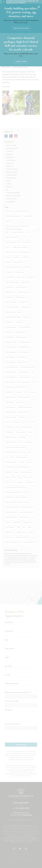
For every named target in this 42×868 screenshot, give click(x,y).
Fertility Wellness (11, 178)
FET (32, 372)
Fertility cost (9, 332)
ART (28, 232)
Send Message (21, 745)
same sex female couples (26, 512)
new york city (22, 452)
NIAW (30, 452)
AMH (7, 232)
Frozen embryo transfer (24, 382)
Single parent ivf (28, 522)
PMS (13, 482)
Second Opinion (24, 517)
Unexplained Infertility (29, 542)
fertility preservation (11, 342)
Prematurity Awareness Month (14, 492)
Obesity (22, 462)
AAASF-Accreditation (22, 211)
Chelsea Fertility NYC (12, 149)
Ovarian (29, 462)
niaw (7, 457)
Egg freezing (25, 282)
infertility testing (29, 834)
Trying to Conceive (11, 199)
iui (28, 417)
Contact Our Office (21, 62)
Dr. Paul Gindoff (10, 277)
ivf (6, 422)
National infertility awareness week (15, 447)
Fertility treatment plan (27, 367)
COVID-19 (25, 257)
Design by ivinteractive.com (22, 860)
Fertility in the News (12, 169)
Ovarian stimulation (23, 467)
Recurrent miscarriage (21, 497)
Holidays (19, 392)
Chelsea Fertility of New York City (21, 826)
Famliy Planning (10, 312)
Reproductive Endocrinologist (14, 502)
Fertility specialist (23, 347)
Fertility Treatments (11, 372)
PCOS (7, 477)
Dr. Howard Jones (19, 272)
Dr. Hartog (9, 154)
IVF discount (9, 427)
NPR (12, 457)
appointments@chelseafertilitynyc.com (21, 820)
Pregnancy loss (30, 482)
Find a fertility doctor (11, 377)
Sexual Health (17, 522)
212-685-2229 (24, 54)
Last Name (9, 631)
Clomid (8, 257)
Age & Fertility (29, 216)
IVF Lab (17, 427)
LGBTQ (30, 432)
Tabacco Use (9, 537)
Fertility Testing (10, 362)
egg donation (21, 840)
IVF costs (32, 422)
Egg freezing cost (10, 292)
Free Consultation (25, 377)
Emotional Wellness (11, 302)
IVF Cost (24, 422)
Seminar (8, 522)
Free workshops (10, 382)
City (6, 640)
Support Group (10, 532)
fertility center (9, 322)
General (9, 181)
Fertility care (27, 317)
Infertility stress (20, 402)
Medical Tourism (10, 442)
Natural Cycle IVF (10, 452)
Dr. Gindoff (9, 152)
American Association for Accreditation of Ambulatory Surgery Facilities (17, 227)
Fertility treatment (22, 362)
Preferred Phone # (11, 684)
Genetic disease (10, 387)
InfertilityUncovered (23, 412)
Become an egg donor (12, 237)
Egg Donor (31, 277)
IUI (32, 417)
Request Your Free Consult (21, 28)
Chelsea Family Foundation (20, 247)
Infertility (25, 68)
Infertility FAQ (9, 402)
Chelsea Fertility (10, 252)
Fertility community (11, 327)
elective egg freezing (32, 838)
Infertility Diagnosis (24, 397)
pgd (19, 477)
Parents (16, 472)
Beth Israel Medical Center (13, 242)
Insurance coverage (11, 417)
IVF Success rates (27, 427)
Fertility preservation (25, 342)
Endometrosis (23, 302)
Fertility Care (10, 163)
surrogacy (29, 840)
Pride (27, 492)
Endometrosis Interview (12, 307)
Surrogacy (31, 532)
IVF (7, 190)
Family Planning (17, 68)
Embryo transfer (20, 297)
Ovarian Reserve (10, 467)
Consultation (16, 257)
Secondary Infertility (11, 517)
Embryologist (9, 297)
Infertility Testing (10, 412)
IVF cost (16, 422)
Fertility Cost (10, 166)
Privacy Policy (21, 857)
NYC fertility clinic (21, 457)
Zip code (8, 666)
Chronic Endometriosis (24, 252)
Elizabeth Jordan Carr (24, 292)
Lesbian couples (21, 432)
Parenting (8, 472)
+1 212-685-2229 (21, 808)
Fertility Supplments (11, 352)
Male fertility (22, 437)
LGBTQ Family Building (13, 193)
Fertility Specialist (10, 347)
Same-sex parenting (11, 512)
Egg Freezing (9, 287)
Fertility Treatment (11, 175)
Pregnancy (20, 482)
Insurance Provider (12, 701)
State (7, 657)
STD (18, 527)
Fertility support (10, 357)
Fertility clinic (20, 322)
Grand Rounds (10, 392)
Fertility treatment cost (12, 367)
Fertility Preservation (12, 172)
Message (8, 710)
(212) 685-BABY (21, 803)
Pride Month (9, 497)
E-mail (7, 675)
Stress (30, 527)
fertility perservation (22, 337)
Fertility (19, 312)
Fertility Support (24, 352)
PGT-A (7, 482)
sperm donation (10, 527)
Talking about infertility (22, 537)
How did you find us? (12, 724)
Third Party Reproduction (13, 542)
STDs (24, 527)
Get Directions (27, 815)
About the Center (11, 146)
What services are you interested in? (18, 692)
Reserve (27, 502)
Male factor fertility (11, 437)
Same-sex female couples (13, 196)
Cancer (7, 247)
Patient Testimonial (26, 472)
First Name (9, 622)
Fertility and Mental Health (13, 317)
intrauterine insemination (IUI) (26, 836)
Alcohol (8, 221)
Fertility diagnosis (20, 332)
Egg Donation (10, 157)
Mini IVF (20, 442)
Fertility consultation (25, 327)
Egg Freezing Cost (21, 287)
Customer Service (18, 262)
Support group (21, 532)
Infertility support (10, 407)
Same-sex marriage (28, 507)
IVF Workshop (9, 432)
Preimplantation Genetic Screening (15, 487)
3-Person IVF (9, 211)
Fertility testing (22, 357)
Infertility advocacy (11, 397)
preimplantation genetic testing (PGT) (14, 838)
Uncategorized (10, 202)
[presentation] (22, 736)
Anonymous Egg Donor (18, 232)
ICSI (25, 392)
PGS (30, 477)
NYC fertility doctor (11, 462)
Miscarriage (28, 442)
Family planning (26, 307)
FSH (34, 382)
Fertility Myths (9, 337)
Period (14, 477)
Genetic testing (22, 387)
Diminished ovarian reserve (13, 267)
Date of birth (9, 649)
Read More (6, 87)
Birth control (27, 242)
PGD (25, 477)
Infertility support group (25, 407)
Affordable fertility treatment (14, 216)
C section (8, 262)
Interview (22, 417)
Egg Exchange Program (12, 282)
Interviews (9, 187)
